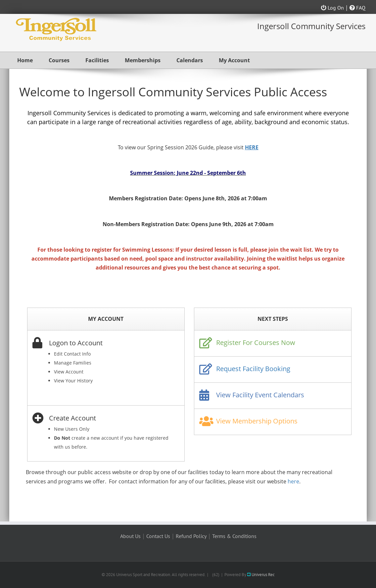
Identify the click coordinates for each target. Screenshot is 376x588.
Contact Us (158, 536)
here (293, 481)
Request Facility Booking (253, 369)
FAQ (357, 8)
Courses (59, 60)
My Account (234, 60)
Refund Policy (191, 536)
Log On (332, 8)
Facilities (97, 60)
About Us (130, 536)
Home (25, 60)
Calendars (190, 60)
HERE (252, 147)
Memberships (143, 60)
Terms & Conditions (234, 536)
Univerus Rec (261, 575)
